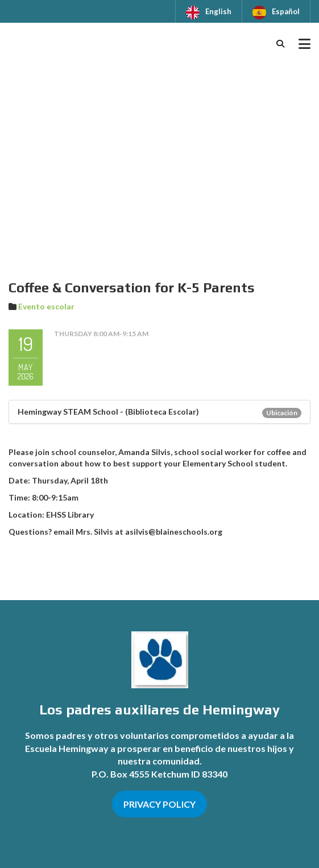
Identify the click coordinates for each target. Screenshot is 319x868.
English (218, 11)
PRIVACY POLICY (159, 804)
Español (286, 11)
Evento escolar (46, 306)
